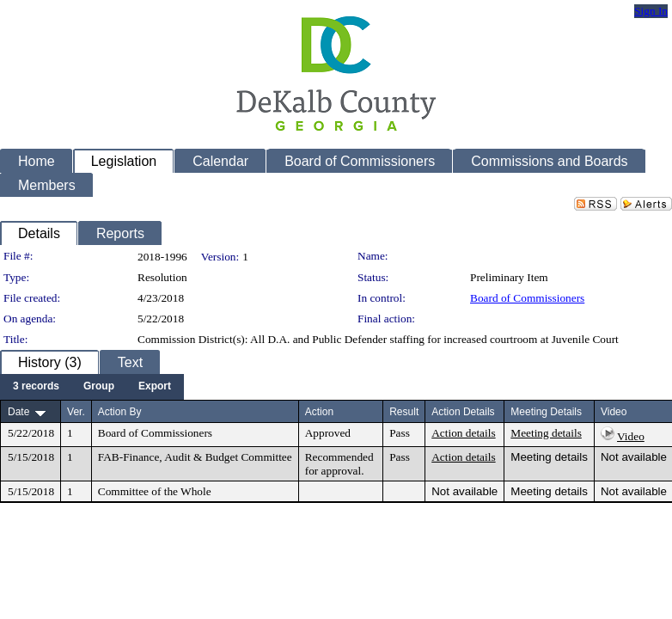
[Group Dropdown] (99, 387)
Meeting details (546, 433)
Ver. (76, 412)
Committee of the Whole (155, 491)
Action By (120, 412)
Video (631, 436)
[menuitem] (36, 387)
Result (404, 412)
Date (18, 412)
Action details (463, 433)
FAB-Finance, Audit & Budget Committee (195, 457)
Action (319, 412)
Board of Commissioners (527, 298)
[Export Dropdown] (155, 387)
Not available (634, 457)
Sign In (651, 11)
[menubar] (92, 387)
